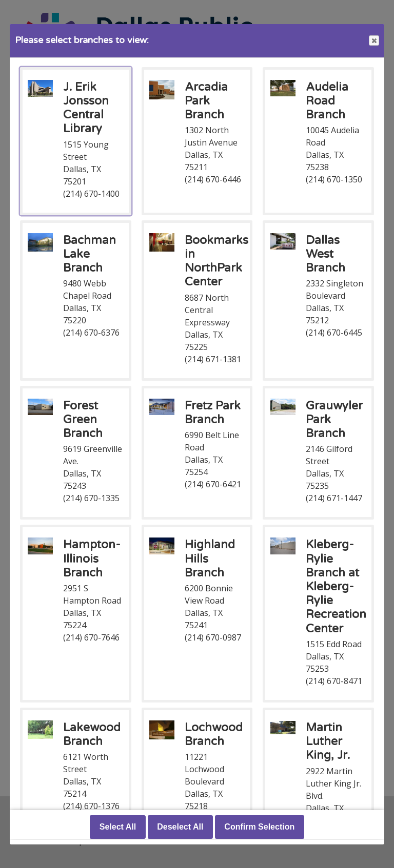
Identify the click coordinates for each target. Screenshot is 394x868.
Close (373, 41)
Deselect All (180, 827)
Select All (118, 827)
